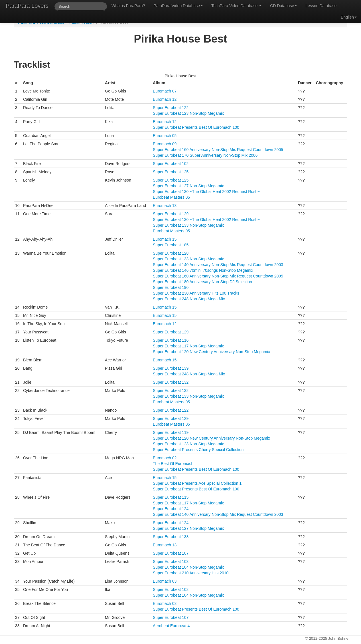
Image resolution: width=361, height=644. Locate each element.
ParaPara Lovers (27, 6)
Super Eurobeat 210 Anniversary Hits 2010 (191, 573)
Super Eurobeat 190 (171, 287)
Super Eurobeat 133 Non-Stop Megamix (188, 225)
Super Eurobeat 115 (171, 497)
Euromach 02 (165, 458)
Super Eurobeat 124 (171, 509)
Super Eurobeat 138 (171, 537)
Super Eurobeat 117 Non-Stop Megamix (188, 346)
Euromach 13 (165, 206)
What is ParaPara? (128, 6)
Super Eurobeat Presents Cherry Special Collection (198, 450)
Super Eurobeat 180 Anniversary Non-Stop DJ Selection (202, 282)
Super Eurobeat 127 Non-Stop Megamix (188, 186)
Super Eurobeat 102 (171, 164)
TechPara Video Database (236, 6)
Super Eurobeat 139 (171, 368)
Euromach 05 (165, 136)
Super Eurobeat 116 (171, 340)
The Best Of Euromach (173, 464)
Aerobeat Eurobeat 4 (171, 626)
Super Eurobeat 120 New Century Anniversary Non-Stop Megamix (211, 352)
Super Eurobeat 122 (171, 108)
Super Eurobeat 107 (171, 553)
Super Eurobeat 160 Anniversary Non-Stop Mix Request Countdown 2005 (218, 150)
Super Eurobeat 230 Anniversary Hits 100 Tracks (196, 293)
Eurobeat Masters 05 (171, 197)
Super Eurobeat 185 (171, 245)
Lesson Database (321, 6)
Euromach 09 (165, 144)
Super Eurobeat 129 (171, 214)
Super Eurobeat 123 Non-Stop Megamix (188, 113)
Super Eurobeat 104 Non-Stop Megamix (188, 567)
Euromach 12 (165, 99)
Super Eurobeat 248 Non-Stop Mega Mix (189, 299)
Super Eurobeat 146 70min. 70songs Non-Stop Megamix (203, 270)
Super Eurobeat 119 (171, 432)
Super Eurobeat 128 (171, 253)
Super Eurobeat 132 (171, 382)
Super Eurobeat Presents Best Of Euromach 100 (196, 127)
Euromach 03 (165, 581)
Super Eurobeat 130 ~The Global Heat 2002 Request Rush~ (206, 192)
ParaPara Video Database (178, 6)
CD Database (283, 6)
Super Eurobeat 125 (171, 172)
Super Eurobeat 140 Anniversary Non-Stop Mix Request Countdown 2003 (218, 265)
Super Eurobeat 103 (171, 562)
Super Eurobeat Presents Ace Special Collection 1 (197, 483)
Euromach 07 (165, 91)
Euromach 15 (165, 239)
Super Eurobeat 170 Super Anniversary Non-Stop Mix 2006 (205, 155)
